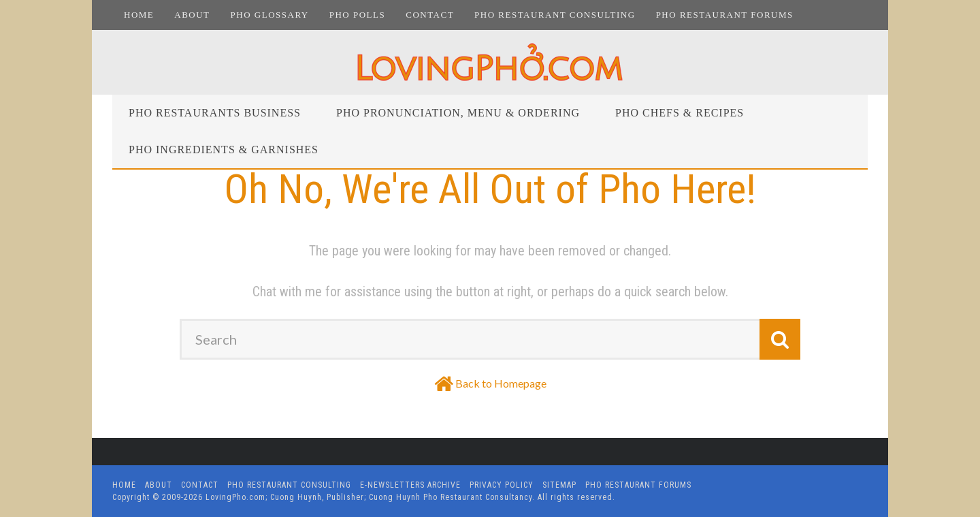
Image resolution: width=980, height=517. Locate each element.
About (192, 15)
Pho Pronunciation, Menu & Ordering (458, 113)
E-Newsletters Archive (410, 485)
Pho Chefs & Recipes (680, 113)
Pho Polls (358, 15)
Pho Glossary (270, 15)
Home (139, 15)
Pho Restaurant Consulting (555, 15)
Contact (430, 15)
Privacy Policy (502, 485)
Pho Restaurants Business (215, 113)
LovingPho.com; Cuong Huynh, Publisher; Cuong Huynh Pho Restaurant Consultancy (369, 497)
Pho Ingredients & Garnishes (224, 150)
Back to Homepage (501, 383)
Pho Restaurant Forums (725, 15)
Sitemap (559, 485)
